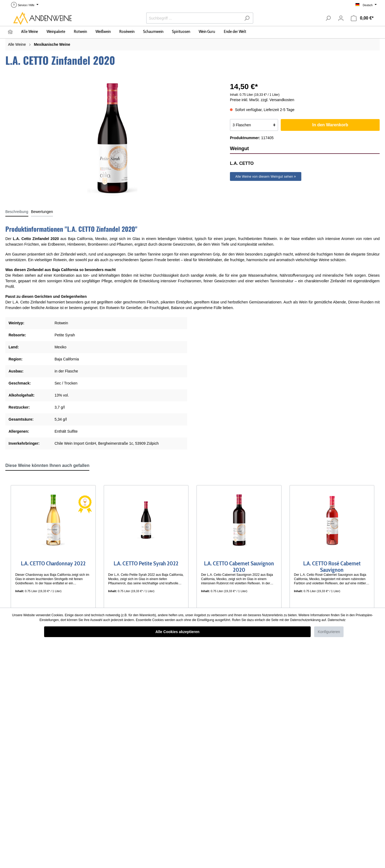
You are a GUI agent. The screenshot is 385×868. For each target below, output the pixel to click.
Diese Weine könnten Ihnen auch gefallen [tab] (47, 465)
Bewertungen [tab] (42, 212)
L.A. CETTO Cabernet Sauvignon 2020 (239, 565)
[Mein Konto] (341, 18)
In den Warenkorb (330, 125)
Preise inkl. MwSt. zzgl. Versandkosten (262, 100)
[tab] (17, 212)
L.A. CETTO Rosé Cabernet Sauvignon (332, 565)
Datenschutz (337, 620)
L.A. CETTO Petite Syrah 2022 (146, 564)
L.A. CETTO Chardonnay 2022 (53, 564)
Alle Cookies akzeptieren (177, 632)
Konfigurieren (329, 632)
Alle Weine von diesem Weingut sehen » (266, 176)
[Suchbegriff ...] (194, 18)
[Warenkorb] (362, 18)
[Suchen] (247, 18)
